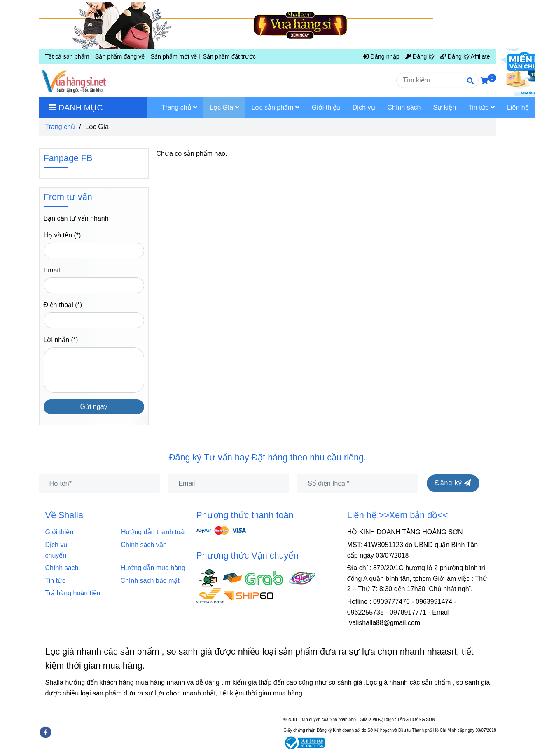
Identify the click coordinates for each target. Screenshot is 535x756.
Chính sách (65, 568)
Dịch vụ (59, 545)
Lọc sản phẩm (276, 107)
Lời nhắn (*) (61, 340)
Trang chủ (60, 127)
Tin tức (56, 581)
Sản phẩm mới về (174, 56)
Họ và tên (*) (62, 235)
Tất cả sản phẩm (67, 56)
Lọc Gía (224, 107)
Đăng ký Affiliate (465, 56)
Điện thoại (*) (63, 305)
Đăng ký (420, 56)
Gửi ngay (93, 407)
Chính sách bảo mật (150, 581)
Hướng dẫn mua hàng (153, 568)
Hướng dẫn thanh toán (154, 532)
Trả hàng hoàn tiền (73, 593)
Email (52, 270)
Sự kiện (444, 107)
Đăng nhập (381, 56)
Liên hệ (518, 107)
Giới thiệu (61, 532)
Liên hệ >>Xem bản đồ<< (398, 515)
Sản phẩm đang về (120, 56)
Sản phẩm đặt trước (229, 56)
